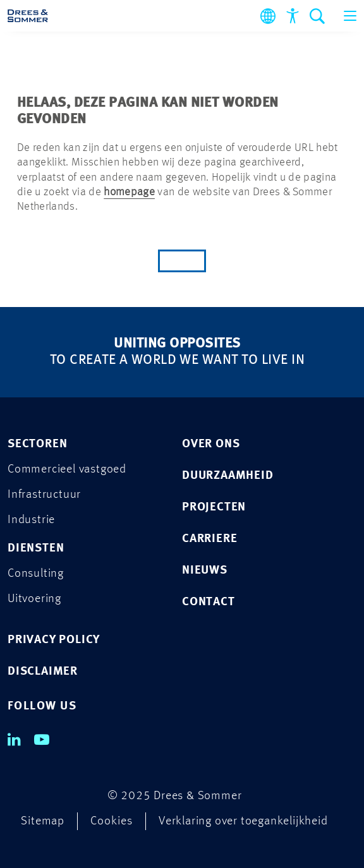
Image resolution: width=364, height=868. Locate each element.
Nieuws (205, 571)
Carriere (209, 539)
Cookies (112, 822)
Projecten (214, 508)
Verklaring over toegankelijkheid (243, 822)
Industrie (31, 520)
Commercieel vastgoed (67, 470)
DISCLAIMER (43, 672)
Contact (209, 602)
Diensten (36, 549)
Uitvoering (34, 599)
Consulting (36, 574)
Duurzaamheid (228, 476)
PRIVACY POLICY (54, 640)
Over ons (211, 444)
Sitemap (43, 822)
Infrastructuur (44, 495)
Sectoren (37, 444)
